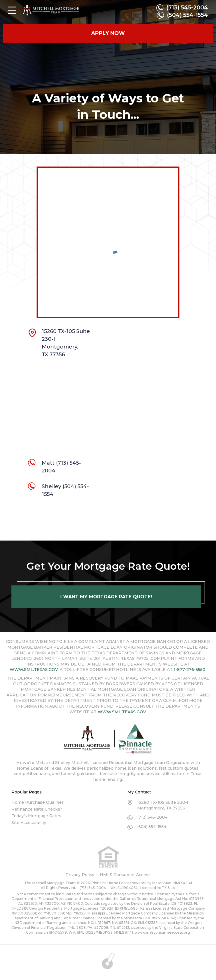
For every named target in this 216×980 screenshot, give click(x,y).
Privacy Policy (80, 875)
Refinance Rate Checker (37, 809)
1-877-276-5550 (190, 670)
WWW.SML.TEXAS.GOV (34, 670)
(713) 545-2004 (187, 8)
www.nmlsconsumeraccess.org (162, 932)
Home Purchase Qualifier (37, 802)
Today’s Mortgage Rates (36, 816)
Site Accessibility (29, 823)
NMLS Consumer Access (125, 875)
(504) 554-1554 (187, 15)
